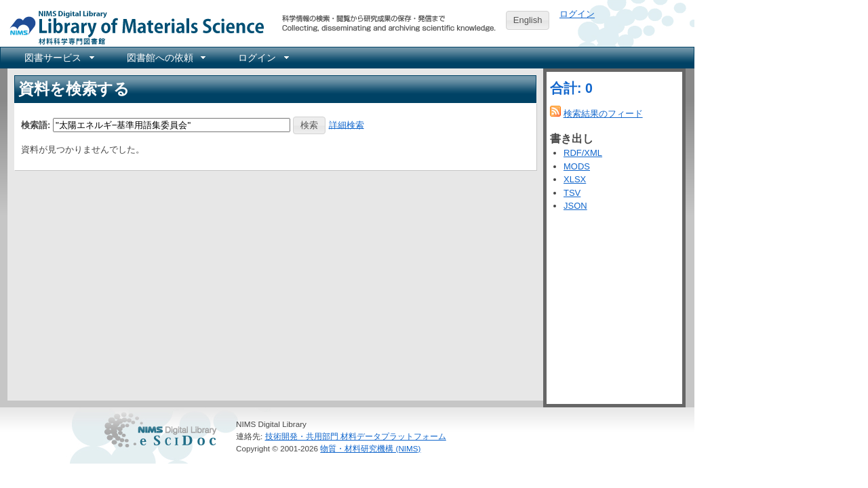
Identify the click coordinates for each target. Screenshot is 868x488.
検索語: (36, 124)
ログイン (577, 14)
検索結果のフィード (603, 114)
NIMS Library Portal (133, 27)
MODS (577, 166)
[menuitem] (58, 58)
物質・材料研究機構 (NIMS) (370, 448)
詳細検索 (347, 124)
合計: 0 (571, 88)
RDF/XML (583, 153)
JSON (575, 206)
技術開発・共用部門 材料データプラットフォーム (356, 436)
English (528, 20)
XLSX (575, 179)
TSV (572, 193)
